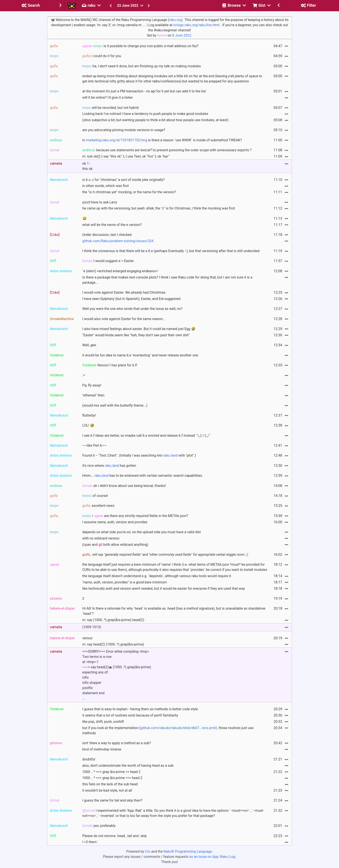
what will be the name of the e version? (112, 225)
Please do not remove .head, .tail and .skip (115, 836)
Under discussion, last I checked (107, 235)
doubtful (89, 759)
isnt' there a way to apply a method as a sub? (117, 743)
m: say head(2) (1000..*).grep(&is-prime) (113, 644)
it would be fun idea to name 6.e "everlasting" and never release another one (140, 355)
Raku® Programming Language (188, 851)
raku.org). (176, 20)
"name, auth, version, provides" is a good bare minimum (125, 582)
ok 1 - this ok (87, 166)
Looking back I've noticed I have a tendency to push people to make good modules (145, 114)
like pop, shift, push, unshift (103, 722)
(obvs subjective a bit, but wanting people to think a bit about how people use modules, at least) (155, 120)
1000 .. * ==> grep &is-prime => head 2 (111, 772)
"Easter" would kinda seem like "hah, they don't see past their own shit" (136, 335)
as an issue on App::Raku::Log (212, 857)
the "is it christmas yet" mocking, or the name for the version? (129, 192)
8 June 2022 (182, 35)
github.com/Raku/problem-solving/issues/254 (118, 241)
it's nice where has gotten (109, 466)
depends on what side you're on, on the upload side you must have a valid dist (142, 532)
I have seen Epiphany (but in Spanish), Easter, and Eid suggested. (132, 299)
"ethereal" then (94, 395)
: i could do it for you (102, 56)
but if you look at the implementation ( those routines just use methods (168, 730)
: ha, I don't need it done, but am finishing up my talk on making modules (142, 66)
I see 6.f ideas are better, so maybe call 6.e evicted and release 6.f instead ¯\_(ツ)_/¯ (147, 436)
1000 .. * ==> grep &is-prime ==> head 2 (112, 778)
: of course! (95, 496)
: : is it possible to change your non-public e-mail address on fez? (141, 46)
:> (84, 375)
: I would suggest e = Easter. (108, 261)
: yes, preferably (99, 826)
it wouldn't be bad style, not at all (107, 790)
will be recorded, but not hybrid (111, 108)
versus (87, 638)
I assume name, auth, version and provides (115, 522)
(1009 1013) (92, 627)
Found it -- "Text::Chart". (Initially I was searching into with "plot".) (139, 455)
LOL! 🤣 (88, 425)
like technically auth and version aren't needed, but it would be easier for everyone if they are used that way (164, 589)
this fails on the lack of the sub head (110, 784)
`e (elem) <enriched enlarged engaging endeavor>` (121, 271)
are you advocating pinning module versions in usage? (124, 130)
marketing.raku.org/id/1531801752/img (117, 140)
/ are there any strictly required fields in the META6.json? (135, 516)
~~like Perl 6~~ (94, 445)
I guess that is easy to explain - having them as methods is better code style (140, 709)
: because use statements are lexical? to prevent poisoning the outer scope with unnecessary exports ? (167, 150)
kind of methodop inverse (102, 749)
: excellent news (98, 506)
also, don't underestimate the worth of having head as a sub (128, 766)
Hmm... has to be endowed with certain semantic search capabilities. (143, 476)
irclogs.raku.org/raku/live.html (197, 25)
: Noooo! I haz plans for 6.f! (110, 365)
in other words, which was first (106, 186)
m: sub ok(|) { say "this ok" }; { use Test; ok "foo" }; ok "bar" (126, 156)
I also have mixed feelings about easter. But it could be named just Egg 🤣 (139, 329)
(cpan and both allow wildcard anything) (115, 545)
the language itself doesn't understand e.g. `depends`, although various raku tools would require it (157, 576)
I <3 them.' (90, 842)
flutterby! (89, 415)
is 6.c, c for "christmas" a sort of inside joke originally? (124, 180)
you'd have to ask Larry (100, 202)
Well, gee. (90, 345)
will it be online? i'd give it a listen (108, 97)
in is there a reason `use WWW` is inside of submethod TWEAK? (162, 140)
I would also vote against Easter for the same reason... (124, 319)
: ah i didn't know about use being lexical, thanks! (124, 486)
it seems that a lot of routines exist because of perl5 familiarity (130, 715)
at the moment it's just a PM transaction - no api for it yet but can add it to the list (144, 91)
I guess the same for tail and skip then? (112, 800)
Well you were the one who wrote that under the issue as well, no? (132, 309)
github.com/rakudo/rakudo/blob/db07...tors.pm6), (179, 728)
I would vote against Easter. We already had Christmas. (124, 292)
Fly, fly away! (92, 385)
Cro (148, 851)
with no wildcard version (101, 538)
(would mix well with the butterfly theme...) (115, 405)
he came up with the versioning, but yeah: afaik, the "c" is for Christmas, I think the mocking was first (159, 208)
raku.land (170, 455)
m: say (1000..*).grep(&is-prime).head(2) (113, 620)
